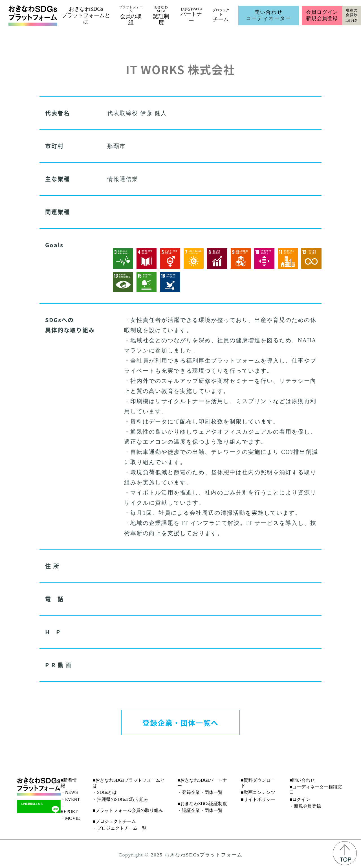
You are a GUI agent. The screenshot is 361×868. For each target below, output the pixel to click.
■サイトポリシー (258, 799)
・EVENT (70, 799)
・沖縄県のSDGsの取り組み (120, 799)
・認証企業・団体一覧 (200, 810)
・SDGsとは (105, 792)
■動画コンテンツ (258, 792)
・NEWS (69, 792)
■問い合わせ (302, 780)
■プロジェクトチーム (114, 821)
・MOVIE (70, 818)
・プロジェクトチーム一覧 (120, 828)
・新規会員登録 (305, 806)
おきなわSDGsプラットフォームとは (86, 15)
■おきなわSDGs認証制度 (202, 804)
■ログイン (300, 799)
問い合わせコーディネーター (268, 15)
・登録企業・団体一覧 (200, 792)
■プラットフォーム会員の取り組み (128, 810)
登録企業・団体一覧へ (180, 723)
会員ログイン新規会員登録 (322, 15)
